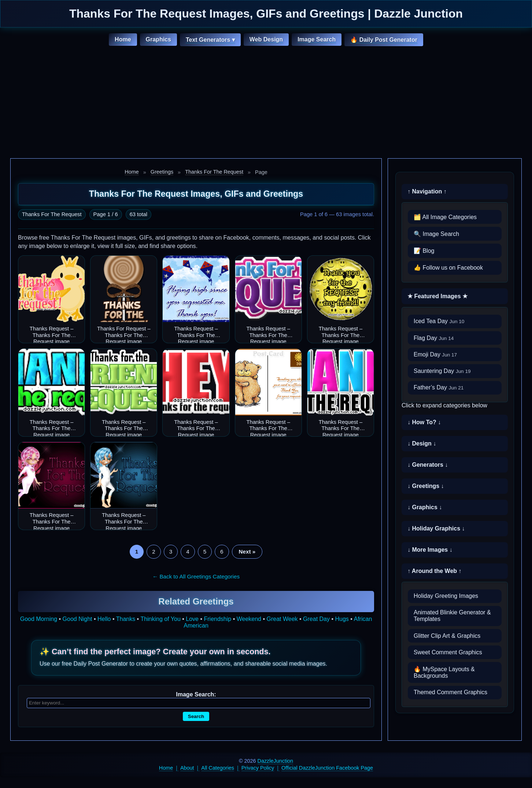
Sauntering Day (442, 371)
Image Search (317, 39)
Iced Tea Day (439, 321)
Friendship (218, 619)
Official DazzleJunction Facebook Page (327, 768)
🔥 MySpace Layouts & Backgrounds (444, 672)
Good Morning (39, 619)
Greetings (162, 172)
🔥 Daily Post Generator (384, 40)
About (187, 768)
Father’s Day (439, 387)
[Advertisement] (266, 103)
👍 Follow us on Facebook (448, 268)
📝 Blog (424, 251)
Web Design (266, 39)
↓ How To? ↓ (424, 422)
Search (196, 716)
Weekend (249, 619)
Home (123, 39)
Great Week (282, 619)
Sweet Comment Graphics (448, 652)
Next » (247, 552)
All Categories (218, 768)
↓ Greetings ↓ (426, 486)
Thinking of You (160, 619)
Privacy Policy (258, 768)
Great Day (316, 619)
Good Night (77, 619)
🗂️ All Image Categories (445, 217)
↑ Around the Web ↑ (435, 571)
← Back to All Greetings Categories (196, 576)
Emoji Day (435, 354)
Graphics (158, 39)
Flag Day (434, 338)
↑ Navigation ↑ (427, 191)
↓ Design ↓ (422, 443)
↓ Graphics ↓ (425, 507)
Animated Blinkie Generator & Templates (452, 616)
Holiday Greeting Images (446, 596)
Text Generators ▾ (210, 40)
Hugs (342, 619)
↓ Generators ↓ (428, 465)
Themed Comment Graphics (450, 692)
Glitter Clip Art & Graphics (447, 636)
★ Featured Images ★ (437, 296)
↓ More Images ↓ (430, 550)
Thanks (126, 619)
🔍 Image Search (436, 234)
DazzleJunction (276, 761)
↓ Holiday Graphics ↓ (436, 528)
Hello (104, 619)
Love (192, 619)
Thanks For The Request (214, 172)
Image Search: (196, 694)
